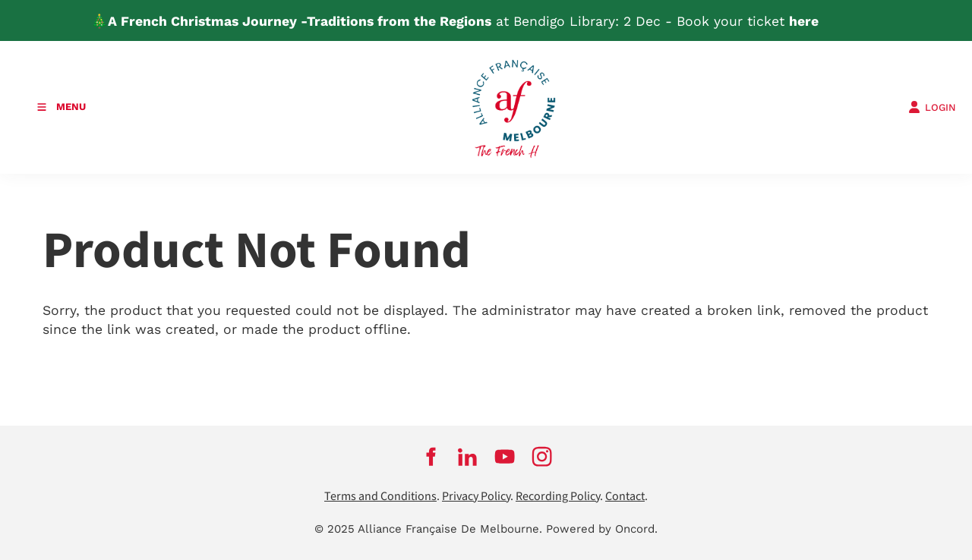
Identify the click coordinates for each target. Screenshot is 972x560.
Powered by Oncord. (602, 529)
